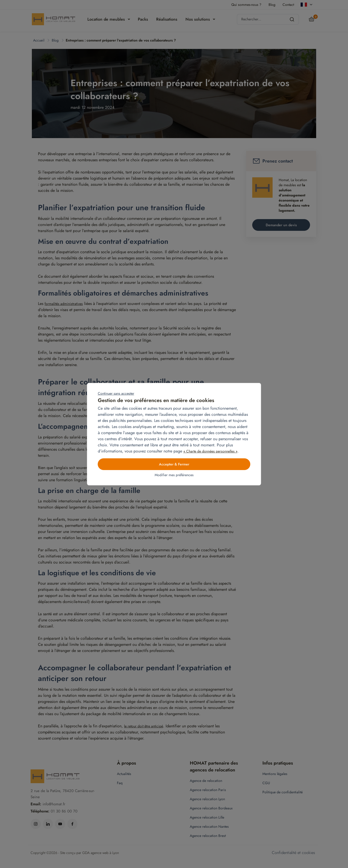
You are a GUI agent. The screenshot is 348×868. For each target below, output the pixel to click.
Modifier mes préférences (174, 475)
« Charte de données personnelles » (210, 451)
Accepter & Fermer (174, 464)
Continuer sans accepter (116, 393)
